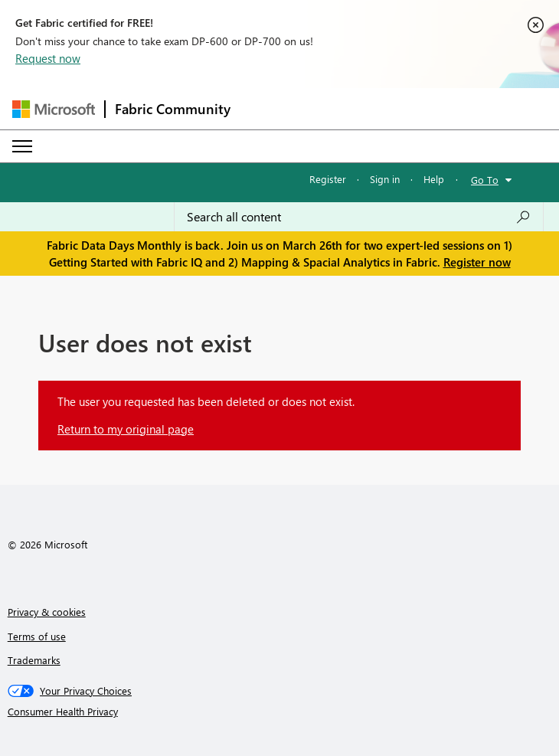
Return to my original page (126, 429)
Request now (48, 58)
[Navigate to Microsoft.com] (54, 109)
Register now (477, 262)
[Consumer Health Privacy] (280, 712)
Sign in (385, 179)
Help (434, 179)
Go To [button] (485, 180)
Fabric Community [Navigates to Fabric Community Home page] (173, 109)
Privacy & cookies (47, 612)
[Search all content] (359, 217)
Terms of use (37, 636)
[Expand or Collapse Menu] (22, 146)
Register (328, 179)
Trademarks (34, 660)
